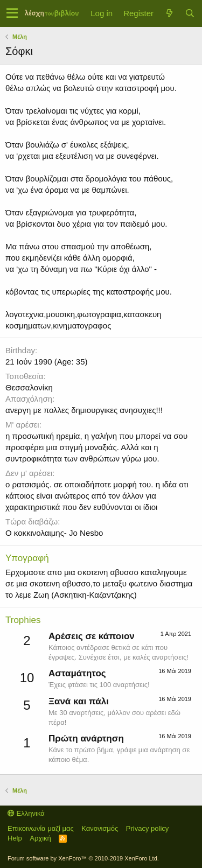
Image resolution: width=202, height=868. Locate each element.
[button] (12, 13)
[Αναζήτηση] (190, 13)
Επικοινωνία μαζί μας (41, 828)
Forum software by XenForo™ (83, 858)
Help (15, 838)
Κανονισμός (100, 828)
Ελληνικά (26, 813)
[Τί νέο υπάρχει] (169, 13)
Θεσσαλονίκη (29, 387)
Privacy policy (147, 828)
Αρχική (40, 838)
